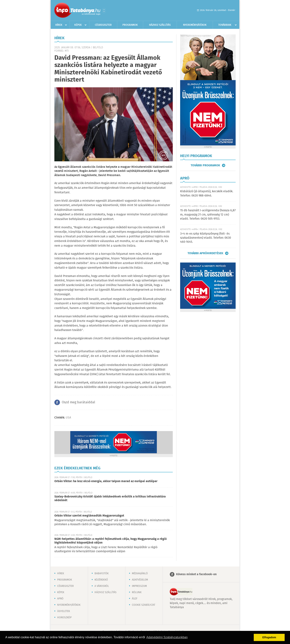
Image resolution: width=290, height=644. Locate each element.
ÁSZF (135, 599)
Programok (130, 25)
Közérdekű (101, 580)
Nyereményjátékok (195, 25)
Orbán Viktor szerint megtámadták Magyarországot (89, 516)
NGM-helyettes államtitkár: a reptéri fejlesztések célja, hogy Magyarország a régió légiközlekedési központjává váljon (111, 541)
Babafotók (102, 574)
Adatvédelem (140, 580)
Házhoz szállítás (160, 25)
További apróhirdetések (205, 253)
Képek (78, 25)
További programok (205, 165)
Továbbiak (225, 25)
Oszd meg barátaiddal (78, 402)
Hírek (59, 25)
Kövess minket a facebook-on (196, 574)
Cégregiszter (103, 25)
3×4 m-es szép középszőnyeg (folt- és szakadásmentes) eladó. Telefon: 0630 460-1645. (206, 238)
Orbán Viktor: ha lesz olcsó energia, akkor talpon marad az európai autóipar (106, 481)
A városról (102, 586)
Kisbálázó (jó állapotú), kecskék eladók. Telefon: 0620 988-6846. (207, 193)
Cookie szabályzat (144, 605)
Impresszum (139, 586)
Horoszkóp (64, 618)
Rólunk (137, 592)
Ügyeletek (64, 611)
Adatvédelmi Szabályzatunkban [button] (167, 637)
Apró (60, 599)
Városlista (104, 11)
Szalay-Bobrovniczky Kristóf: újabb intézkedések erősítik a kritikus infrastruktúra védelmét (110, 498)
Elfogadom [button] (269, 637)
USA (68, 418)
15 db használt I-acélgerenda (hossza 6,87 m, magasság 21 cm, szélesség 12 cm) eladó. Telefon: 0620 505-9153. (208, 215)
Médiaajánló (140, 574)
